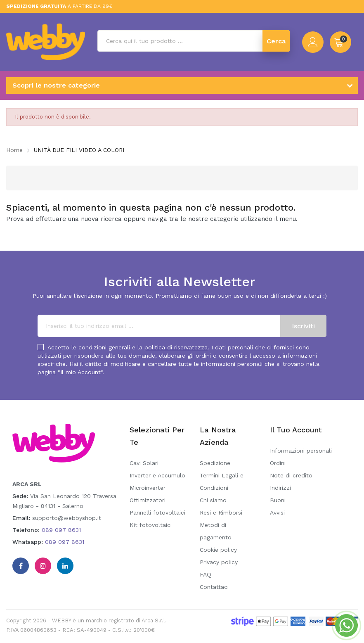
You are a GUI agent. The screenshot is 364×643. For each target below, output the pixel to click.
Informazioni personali (301, 451)
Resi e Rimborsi (221, 513)
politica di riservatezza (176, 347)
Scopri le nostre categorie (56, 85)
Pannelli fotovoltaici (157, 513)
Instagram (43, 566)
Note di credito (291, 475)
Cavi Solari (144, 463)
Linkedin (65, 566)
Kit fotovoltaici (151, 525)
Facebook (21, 566)
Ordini (278, 463)
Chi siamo (213, 500)
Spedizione (215, 463)
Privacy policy (219, 562)
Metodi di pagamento (216, 531)
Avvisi (277, 513)
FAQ (206, 574)
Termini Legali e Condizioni (222, 482)
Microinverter (148, 488)
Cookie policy (218, 550)
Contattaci (214, 587)
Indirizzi (280, 488)
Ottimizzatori (148, 500)
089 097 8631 (61, 530)
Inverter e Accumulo (157, 475)
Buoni (278, 500)
